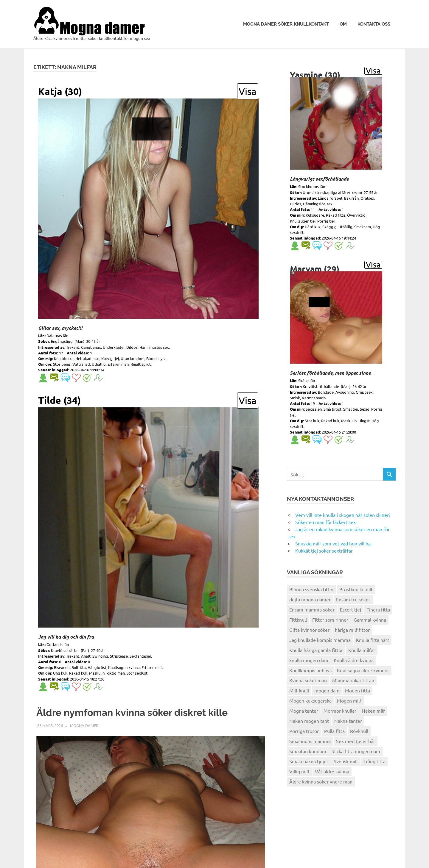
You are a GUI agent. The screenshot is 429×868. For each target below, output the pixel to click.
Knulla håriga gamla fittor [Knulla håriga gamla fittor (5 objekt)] (316, 650)
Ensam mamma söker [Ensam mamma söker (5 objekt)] (312, 609)
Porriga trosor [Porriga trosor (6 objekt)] (304, 731)
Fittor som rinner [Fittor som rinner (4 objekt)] (330, 620)
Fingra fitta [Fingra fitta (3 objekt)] (378, 609)
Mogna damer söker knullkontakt (286, 24)
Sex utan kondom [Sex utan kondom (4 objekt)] (308, 751)
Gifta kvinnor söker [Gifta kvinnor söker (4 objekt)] (309, 630)
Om (343, 24)
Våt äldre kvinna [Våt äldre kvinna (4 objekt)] (332, 771)
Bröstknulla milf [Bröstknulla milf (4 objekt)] (356, 589)
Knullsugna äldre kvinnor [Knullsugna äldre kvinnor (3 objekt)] (363, 670)
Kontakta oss (374, 24)
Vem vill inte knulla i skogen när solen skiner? (343, 515)
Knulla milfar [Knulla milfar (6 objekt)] (362, 650)
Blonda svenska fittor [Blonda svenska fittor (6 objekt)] (312, 589)
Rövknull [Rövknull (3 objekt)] (359, 731)
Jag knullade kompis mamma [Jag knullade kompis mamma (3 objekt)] (320, 640)
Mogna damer (84, 743)
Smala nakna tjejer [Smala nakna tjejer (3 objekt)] (309, 761)
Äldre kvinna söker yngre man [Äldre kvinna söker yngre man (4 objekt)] (321, 781)
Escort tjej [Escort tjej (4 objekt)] (350, 609)
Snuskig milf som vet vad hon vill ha (333, 543)
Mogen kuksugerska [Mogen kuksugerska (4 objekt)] (310, 700)
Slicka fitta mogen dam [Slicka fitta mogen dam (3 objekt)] (356, 751)
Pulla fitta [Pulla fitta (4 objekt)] (334, 731)
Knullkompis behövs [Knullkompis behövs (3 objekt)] (310, 670)
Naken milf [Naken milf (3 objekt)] (373, 711)
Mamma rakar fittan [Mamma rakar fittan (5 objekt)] (353, 680)
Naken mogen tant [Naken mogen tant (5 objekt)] (309, 721)
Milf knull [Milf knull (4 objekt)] (299, 690)
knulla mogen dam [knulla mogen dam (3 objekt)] (309, 660)
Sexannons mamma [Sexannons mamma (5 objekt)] (310, 741)
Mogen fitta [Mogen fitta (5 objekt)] (357, 690)
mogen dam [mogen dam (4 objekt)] (327, 690)
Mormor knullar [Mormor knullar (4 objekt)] (340, 711)
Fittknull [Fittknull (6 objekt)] (298, 620)
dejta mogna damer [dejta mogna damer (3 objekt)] (310, 599)
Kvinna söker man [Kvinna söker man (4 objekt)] (308, 680)
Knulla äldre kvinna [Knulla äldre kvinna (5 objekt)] (354, 660)
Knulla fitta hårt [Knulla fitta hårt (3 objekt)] (373, 640)
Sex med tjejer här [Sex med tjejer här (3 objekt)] (356, 741)
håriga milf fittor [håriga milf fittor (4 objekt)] (352, 630)
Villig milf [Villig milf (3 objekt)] (299, 771)
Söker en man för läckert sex (325, 522)
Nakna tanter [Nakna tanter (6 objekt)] (348, 721)
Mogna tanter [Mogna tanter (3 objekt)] (304, 711)
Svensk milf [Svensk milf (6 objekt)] (346, 761)
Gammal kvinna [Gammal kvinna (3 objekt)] (370, 620)
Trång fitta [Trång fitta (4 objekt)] (374, 761)
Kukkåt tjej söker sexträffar (324, 550)
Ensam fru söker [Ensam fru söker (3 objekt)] (353, 599)
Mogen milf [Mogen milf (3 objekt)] (349, 700)
